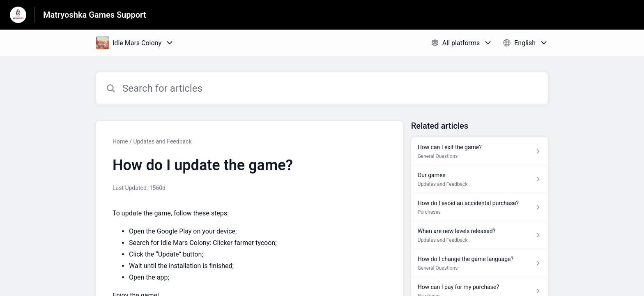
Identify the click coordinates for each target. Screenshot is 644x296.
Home (120, 141)
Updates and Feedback (162, 141)
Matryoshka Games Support (95, 15)
